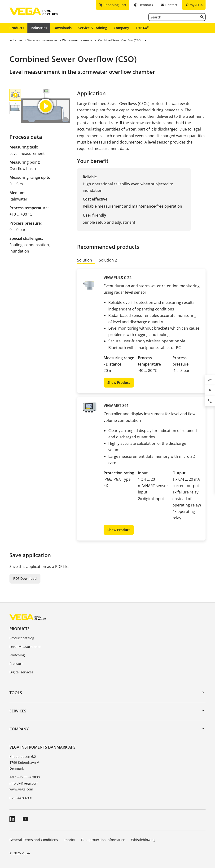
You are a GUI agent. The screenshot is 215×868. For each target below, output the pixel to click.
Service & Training (93, 28)
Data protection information (103, 840)
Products (17, 28)
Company (121, 28)
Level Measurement (25, 647)
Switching (17, 655)
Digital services (21, 672)
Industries (39, 28)
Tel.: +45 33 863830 (25, 777)
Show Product (119, 382)
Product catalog (22, 638)
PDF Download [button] (25, 578)
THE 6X (143, 28)
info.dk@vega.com (24, 783)
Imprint (70, 840)
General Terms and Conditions (34, 840)
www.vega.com (21, 789)
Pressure (16, 664)
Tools (16, 693)
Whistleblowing (143, 840)
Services (18, 711)
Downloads (63, 28)
